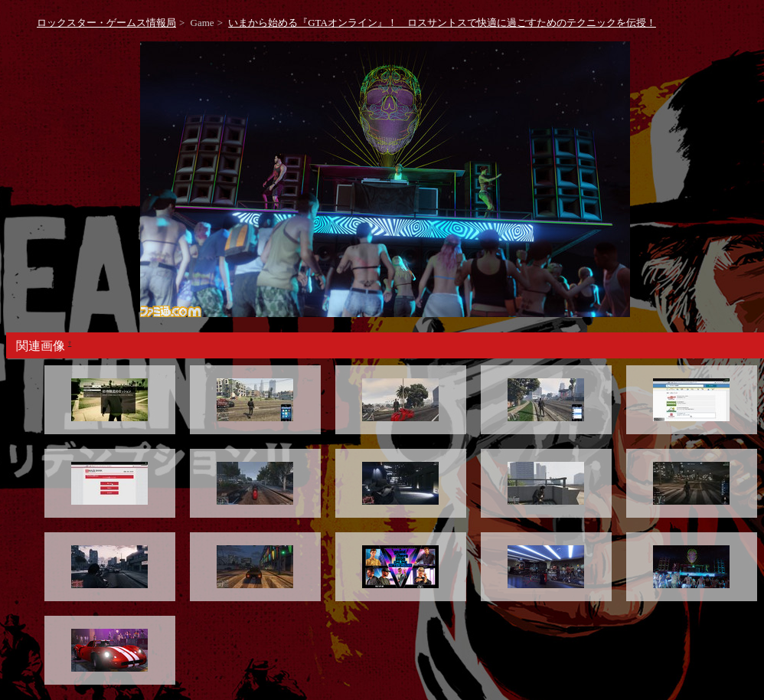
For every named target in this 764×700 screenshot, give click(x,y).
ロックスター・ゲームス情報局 (106, 23)
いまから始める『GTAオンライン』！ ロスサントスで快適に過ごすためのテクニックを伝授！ (442, 23)
